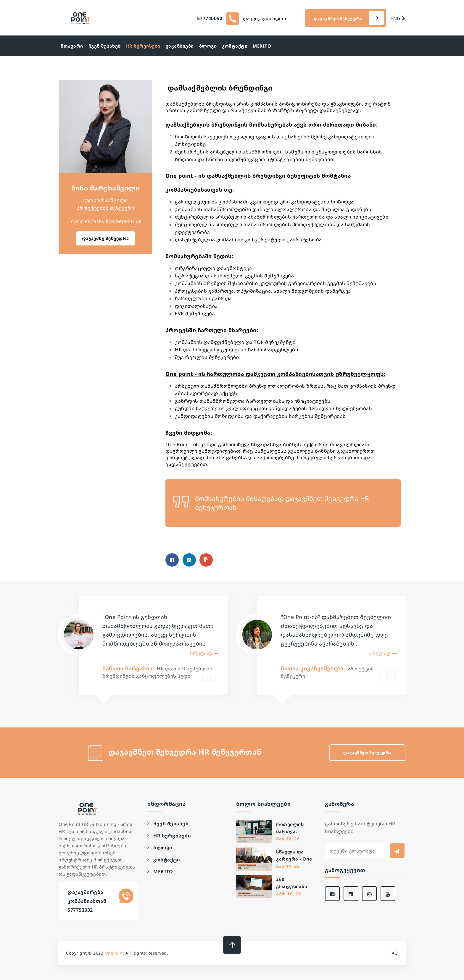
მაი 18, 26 (288, 839)
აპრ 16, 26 (289, 894)
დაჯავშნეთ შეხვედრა (339, 19)
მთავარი (72, 46)
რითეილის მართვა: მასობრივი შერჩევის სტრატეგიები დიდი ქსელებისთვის (295, 828)
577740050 (210, 18)
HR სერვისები (143, 46)
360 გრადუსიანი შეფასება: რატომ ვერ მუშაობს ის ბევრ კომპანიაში (292, 883)
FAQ (394, 953)
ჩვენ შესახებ (105, 46)
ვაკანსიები (180, 46)
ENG (398, 18)
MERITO (262, 46)
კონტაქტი (235, 46)
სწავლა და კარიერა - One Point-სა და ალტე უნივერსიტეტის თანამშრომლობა (298, 856)
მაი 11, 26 (288, 866)
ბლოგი (208, 46)
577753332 (80, 910)
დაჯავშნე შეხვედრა (105, 238)
